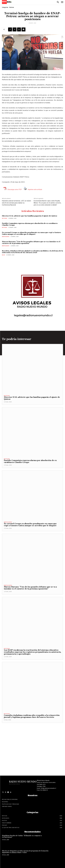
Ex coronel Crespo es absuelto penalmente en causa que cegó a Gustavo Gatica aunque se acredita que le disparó (31, 233)
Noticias (12, 7)
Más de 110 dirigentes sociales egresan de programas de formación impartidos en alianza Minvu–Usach (25, 852)
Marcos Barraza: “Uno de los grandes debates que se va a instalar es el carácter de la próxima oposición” (31, 243)
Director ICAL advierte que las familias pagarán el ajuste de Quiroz (30, 216)
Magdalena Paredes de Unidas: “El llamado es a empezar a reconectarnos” (22, 836)
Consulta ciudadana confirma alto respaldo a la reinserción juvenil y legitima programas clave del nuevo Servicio (32, 716)
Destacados (6, 237)
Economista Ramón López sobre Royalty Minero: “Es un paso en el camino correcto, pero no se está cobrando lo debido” (47, 203)
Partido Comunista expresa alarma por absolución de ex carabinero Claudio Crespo (30, 224)
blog (3, 255)
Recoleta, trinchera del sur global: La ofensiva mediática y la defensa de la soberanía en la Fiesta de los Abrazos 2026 (32, 252)
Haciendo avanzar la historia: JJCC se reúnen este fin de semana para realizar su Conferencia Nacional (16, 203)
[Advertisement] (32, 741)
